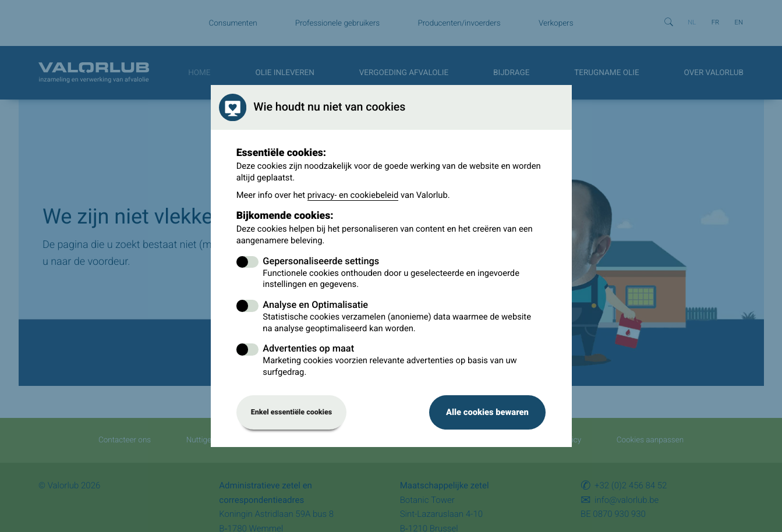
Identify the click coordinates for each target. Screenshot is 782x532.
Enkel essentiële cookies (292, 412)
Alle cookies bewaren (487, 412)
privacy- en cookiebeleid (353, 195)
